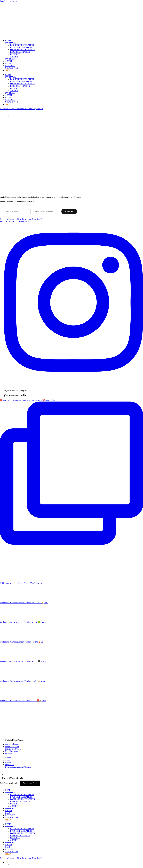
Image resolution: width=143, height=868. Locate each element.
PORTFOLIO (11, 43)
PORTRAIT (10, 59)
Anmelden (69, 211)
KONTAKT (10, 66)
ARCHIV (14, 56)
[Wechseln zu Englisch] (11, 115)
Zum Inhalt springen (8, 1)
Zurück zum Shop (30, 783)
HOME (8, 40)
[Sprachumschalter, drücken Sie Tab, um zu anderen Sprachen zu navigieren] (6, 113)
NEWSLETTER (12, 68)
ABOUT (9, 61)
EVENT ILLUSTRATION (21, 47)
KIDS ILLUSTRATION (20, 52)
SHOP (8, 70)
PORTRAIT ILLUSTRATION (23, 50)
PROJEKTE (15, 54)
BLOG (8, 63)
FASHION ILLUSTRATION (22, 45)
